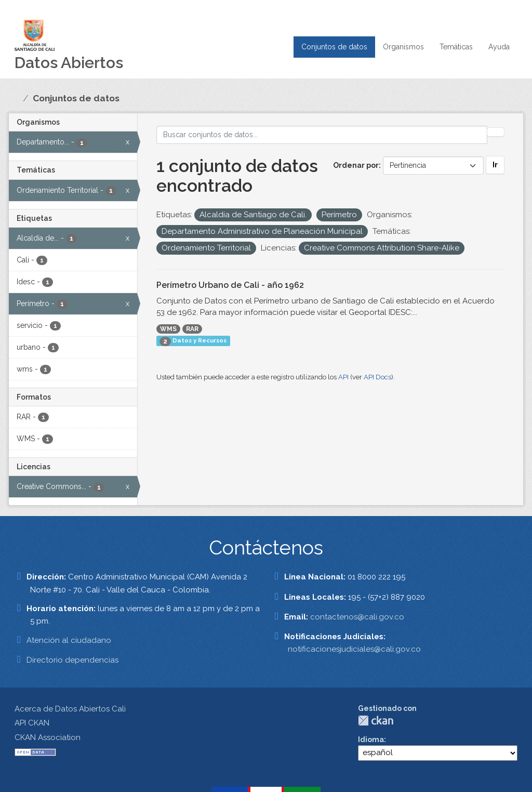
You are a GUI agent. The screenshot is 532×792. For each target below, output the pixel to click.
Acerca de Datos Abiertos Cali (70, 709)
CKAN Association (48, 737)
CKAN (376, 721)
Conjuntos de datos (334, 47)
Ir (495, 165)
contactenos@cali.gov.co (357, 617)
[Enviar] (496, 132)
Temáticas (456, 47)
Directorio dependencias (72, 660)
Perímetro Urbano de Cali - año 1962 (230, 285)
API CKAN (32, 723)
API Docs (377, 377)
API (343, 377)
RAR (192, 329)
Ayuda (499, 47)
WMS (168, 329)
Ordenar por (356, 165)
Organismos (403, 47)
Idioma (371, 740)
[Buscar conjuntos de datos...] (322, 135)
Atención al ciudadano (69, 640)
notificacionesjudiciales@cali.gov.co (354, 649)
